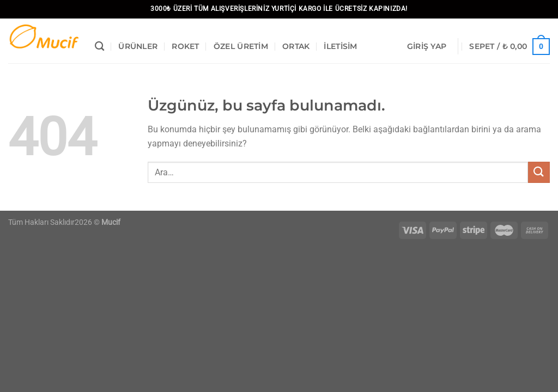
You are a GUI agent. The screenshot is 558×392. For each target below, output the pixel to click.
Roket (185, 46)
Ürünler (138, 46)
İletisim (340, 46)
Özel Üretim (241, 46)
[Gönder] (539, 172)
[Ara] (99, 47)
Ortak (296, 46)
